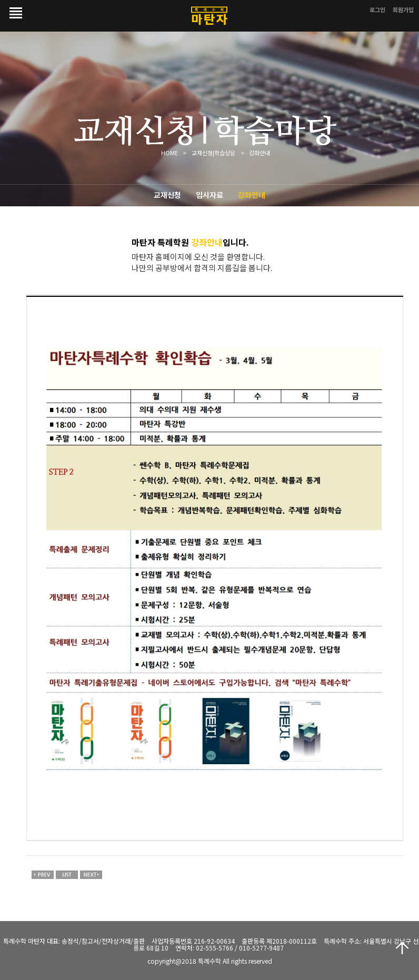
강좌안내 (252, 195)
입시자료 (209, 195)
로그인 (377, 9)
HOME (169, 153)
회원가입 (403, 9)
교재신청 (167, 195)
